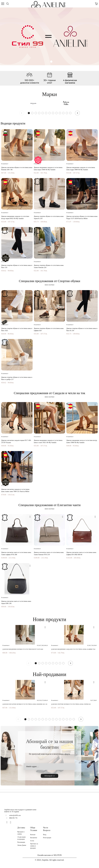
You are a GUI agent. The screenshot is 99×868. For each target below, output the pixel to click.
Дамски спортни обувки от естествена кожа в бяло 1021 (17, 329)
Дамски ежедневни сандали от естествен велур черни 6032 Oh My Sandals (15, 217)
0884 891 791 (13, 818)
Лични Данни (22, 845)
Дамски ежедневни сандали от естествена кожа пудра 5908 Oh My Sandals (81, 169)
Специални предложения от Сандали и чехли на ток (49, 393)
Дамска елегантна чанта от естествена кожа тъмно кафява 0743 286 (16, 553)
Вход (45, 835)
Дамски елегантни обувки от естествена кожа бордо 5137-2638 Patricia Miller (82, 217)
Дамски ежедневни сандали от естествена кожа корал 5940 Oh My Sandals (48, 169)
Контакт (33, 835)
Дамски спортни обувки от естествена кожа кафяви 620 (49, 329)
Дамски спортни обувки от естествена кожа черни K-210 (49, 217)
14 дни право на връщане (22, 838)
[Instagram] (11, 822)
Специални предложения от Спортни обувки (50, 281)
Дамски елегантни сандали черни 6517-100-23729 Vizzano (16, 441)
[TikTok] (15, 822)
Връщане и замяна (21, 833)
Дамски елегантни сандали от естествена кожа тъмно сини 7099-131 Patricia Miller (15, 490)
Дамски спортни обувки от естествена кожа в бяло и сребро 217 (17, 378)
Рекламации (21, 842)
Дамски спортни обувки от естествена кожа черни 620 (71, 704)
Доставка (21, 828)
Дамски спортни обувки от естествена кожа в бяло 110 (17, 266)
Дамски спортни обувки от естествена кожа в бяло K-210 (82, 329)
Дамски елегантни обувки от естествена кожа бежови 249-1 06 (17, 169)
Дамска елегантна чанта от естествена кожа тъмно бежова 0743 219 (49, 553)
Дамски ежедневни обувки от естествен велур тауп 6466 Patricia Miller (23, 649)
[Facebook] (8, 822)
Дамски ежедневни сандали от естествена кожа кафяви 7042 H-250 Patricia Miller (73, 649)
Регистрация (47, 838)
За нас (32, 841)
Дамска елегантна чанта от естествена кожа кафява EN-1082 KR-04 (81, 553)
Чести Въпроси (47, 829)
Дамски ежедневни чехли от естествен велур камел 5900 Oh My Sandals (82, 441)
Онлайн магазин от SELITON (49, 855)
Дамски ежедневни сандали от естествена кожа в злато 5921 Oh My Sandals (48, 441)
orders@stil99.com (15, 815)
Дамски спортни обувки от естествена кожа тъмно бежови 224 (49, 266)
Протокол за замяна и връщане (34, 846)
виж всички (49, 285)
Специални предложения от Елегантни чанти (49, 505)
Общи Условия (34, 829)
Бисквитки (34, 838)
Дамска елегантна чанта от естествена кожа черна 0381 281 (16, 602)
